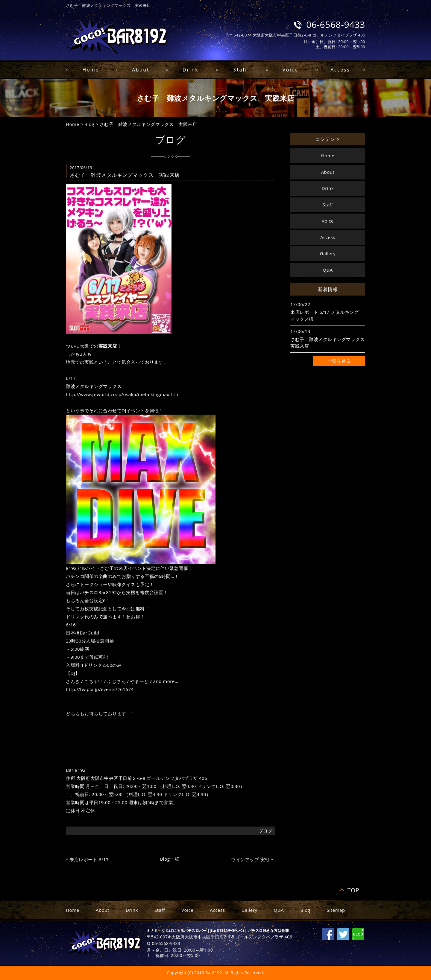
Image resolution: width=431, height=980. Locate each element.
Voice (290, 70)
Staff (240, 70)
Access (340, 70)
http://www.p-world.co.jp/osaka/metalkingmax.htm (123, 394)
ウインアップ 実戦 (250, 860)
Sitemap (336, 910)
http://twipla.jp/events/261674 (100, 689)
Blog (89, 124)
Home (91, 70)
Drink (191, 70)
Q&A (328, 270)
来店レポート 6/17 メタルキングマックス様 (94, 860)
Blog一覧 (170, 859)
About (141, 70)
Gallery (328, 253)
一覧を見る (339, 361)
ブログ (266, 831)
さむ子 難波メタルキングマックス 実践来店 (148, 124)
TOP (353, 890)
